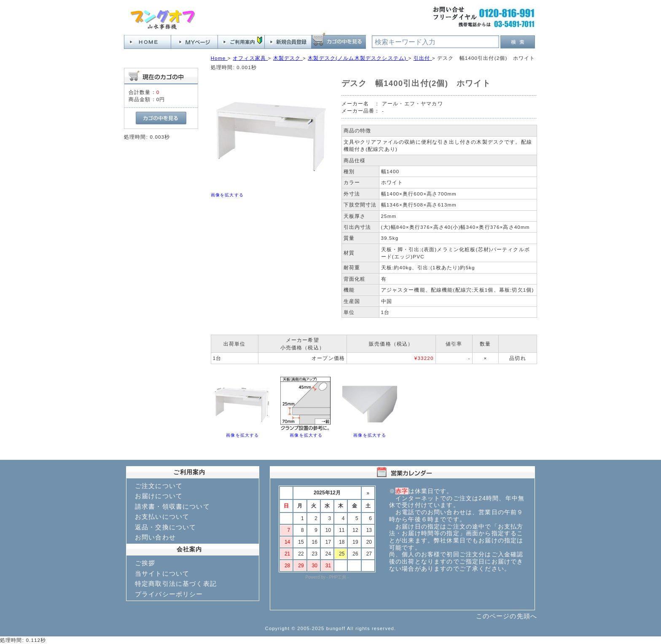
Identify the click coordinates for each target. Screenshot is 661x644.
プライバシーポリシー (169, 594)
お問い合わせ (155, 537)
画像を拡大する (227, 195)
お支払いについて (162, 517)
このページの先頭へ (506, 616)
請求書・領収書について (172, 506)
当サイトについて (162, 573)
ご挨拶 (145, 563)
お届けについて (159, 496)
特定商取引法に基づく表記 (176, 584)
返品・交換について (165, 527)
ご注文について (159, 486)
